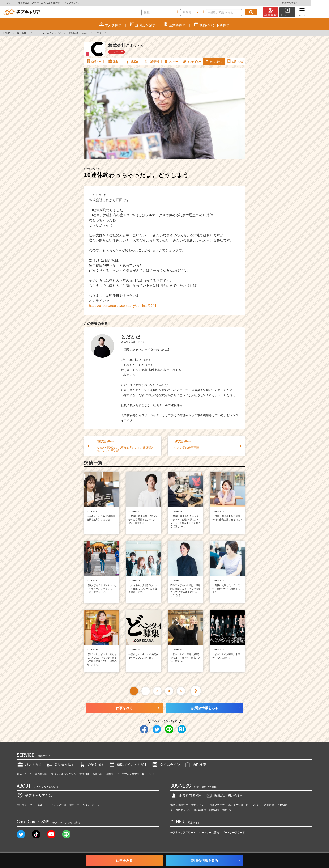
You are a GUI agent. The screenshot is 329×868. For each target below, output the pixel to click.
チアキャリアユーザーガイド (138, 774)
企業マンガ (235, 61)
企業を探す (92, 765)
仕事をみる (124, 708)
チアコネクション (180, 810)
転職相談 (98, 774)
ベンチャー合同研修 (263, 805)
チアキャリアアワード (183, 833)
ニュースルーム (39, 805)
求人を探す (29, 765)
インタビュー (192, 61)
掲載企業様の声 (179, 805)
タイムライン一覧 (51, 33)
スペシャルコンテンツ (64, 774)
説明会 (132, 61)
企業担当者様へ (312, 3)
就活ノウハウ (24, 774)
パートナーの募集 (209, 833)
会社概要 (22, 805)
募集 (113, 61)
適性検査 (195, 765)
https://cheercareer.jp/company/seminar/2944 (123, 306)
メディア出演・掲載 (62, 805)
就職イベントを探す (128, 765)
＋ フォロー (117, 52)
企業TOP (93, 61)
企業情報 (151, 61)
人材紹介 (282, 805)
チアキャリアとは (34, 795)
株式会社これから (26, 33)
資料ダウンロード (238, 805)
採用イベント (199, 805)
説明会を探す (60, 765)
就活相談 (84, 774)
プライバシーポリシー (89, 805)
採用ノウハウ (217, 805)
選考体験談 (41, 774)
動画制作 (214, 810)
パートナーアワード (234, 833)
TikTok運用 (200, 810)
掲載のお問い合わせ (225, 795)
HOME (7, 33)
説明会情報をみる (205, 708)
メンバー (171, 61)
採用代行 (227, 810)
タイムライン (214, 61)
